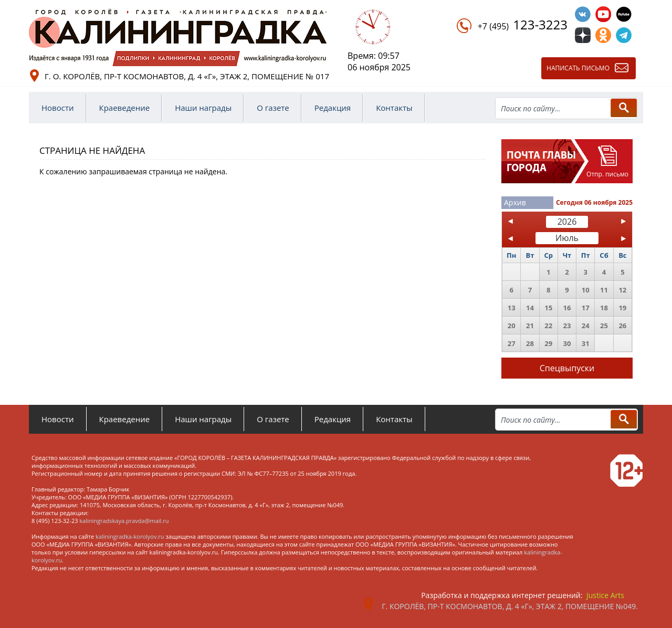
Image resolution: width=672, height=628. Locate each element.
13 (512, 308)
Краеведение (125, 108)
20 (512, 326)
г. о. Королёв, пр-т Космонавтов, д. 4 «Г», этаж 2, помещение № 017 (187, 76)
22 (548, 326)
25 (604, 326)
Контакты (394, 108)
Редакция (333, 108)
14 (530, 308)
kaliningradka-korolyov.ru (130, 536)
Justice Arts (605, 595)
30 (567, 343)
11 (604, 290)
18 (604, 308)
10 (586, 290)
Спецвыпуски (567, 368)
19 (622, 308)
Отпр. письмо (607, 174)
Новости (58, 108)
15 (548, 308)
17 (586, 308)
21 (530, 326)
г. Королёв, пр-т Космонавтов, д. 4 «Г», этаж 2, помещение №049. (510, 606)
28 (530, 343)
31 (586, 343)
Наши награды (203, 108)
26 (622, 326)
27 (512, 343)
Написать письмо (578, 68)
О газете (273, 108)
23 (567, 326)
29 (548, 343)
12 (622, 290)
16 (567, 308)
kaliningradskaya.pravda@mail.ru (124, 521)
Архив (515, 202)
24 (586, 326)
